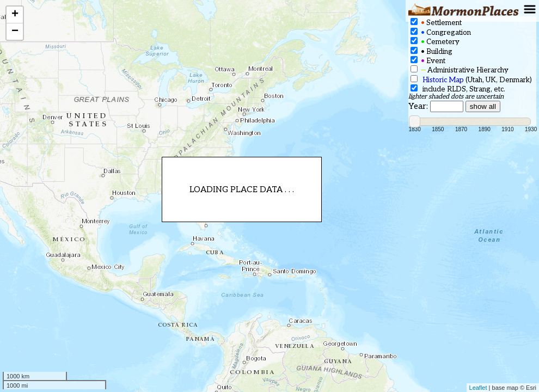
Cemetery (435, 42)
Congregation (441, 32)
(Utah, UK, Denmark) (471, 80)
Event (428, 61)
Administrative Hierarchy (460, 70)
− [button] (15, 32)
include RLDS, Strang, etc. (458, 89)
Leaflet (478, 388)
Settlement (436, 23)
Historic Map (443, 80)
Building (431, 51)
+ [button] (15, 15)
